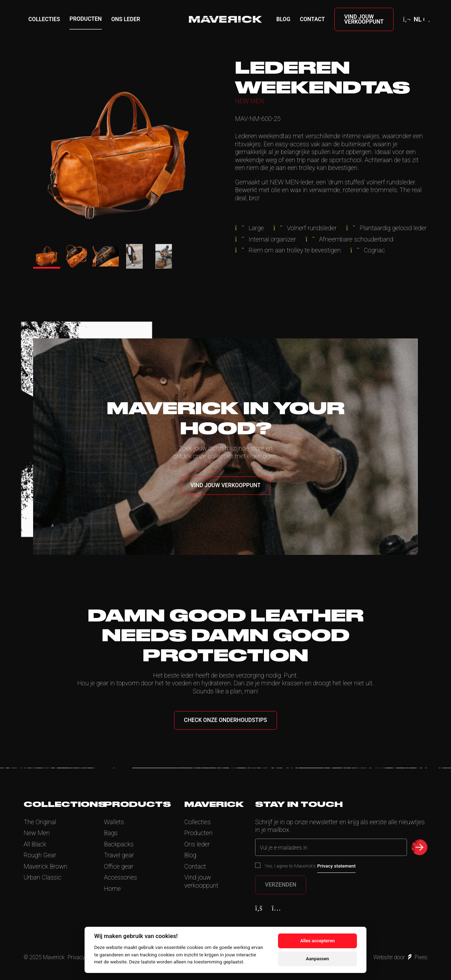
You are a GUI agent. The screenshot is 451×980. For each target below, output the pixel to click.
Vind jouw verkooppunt (364, 19)
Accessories (121, 877)
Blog (283, 19)
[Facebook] (259, 908)
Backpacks (119, 844)
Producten (85, 19)
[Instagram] (276, 908)
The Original (40, 822)
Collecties (44, 19)
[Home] (225, 19)
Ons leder (126, 19)
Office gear (119, 866)
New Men (37, 833)
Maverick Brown (45, 866)
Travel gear (119, 855)
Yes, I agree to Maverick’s (310, 866)
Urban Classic (42, 877)
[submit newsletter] (419, 847)
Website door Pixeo (400, 957)
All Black (35, 844)
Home (112, 889)
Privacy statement (336, 866)
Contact (312, 19)
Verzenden (281, 885)
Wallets (114, 822)
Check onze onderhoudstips (225, 720)
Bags (111, 833)
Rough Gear (40, 855)
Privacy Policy (84, 957)
